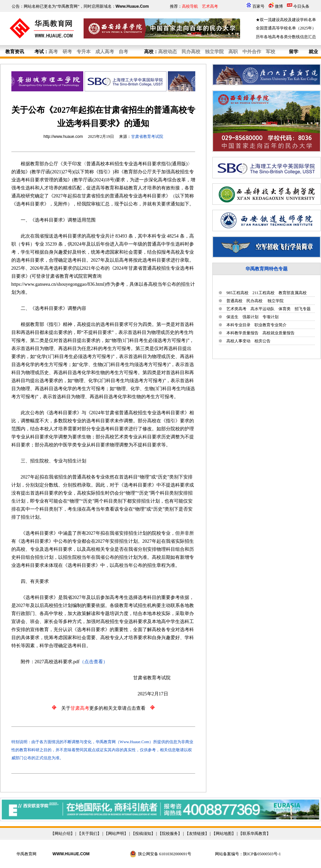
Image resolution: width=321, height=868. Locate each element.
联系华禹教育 (254, 834)
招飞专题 (303, 309)
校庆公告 (262, 341)
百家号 (258, 6)
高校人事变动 (238, 341)
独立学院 (275, 301)
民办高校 (254, 301)
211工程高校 (263, 293)
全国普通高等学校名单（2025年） (286, 28)
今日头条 (301, 6)
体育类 (285, 309)
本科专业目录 (238, 325)
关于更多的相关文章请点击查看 (103, 708)
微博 (279, 6)
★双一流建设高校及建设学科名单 (286, 20)
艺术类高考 (236, 309)
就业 (313, 52)
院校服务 (170, 834)
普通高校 (234, 301)
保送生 (232, 317)
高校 (149, 52)
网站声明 (116, 834)
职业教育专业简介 (271, 325)
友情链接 (197, 834)
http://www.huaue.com (63, 137)
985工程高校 (237, 293)
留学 (294, 52)
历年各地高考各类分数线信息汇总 (286, 37)
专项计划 (271, 317)
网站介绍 (63, 834)
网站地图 (224, 834)
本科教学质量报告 (242, 333)
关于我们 (89, 834)
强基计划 (250, 317)
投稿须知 (143, 834)
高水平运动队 (262, 309)
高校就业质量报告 (279, 333)
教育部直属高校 (293, 293)
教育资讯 (15, 52)
